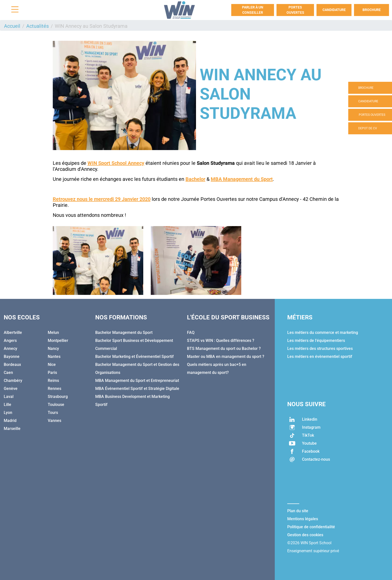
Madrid (10, 421)
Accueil (12, 26)
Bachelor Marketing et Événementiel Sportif (134, 357)
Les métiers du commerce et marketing (323, 333)
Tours (53, 413)
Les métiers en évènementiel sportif (320, 357)
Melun (53, 333)
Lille (7, 405)
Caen (8, 373)
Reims (53, 381)
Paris (52, 373)
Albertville (13, 333)
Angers (10, 341)
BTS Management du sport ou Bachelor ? (224, 349)
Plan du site (298, 511)
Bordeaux (12, 365)
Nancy (53, 349)
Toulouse (56, 405)
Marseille (12, 429)
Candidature (334, 10)
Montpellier (58, 341)
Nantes (54, 357)
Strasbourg (58, 397)
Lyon (8, 413)
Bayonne (12, 357)
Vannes (54, 421)
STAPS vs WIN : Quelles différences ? (221, 341)
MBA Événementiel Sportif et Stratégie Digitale (137, 389)
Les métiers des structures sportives (320, 349)
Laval (9, 397)
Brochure (372, 10)
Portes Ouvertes (295, 10)
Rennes (54, 389)
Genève (11, 389)
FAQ (191, 333)
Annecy (10, 349)
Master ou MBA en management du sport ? (226, 357)
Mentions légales (303, 519)
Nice (52, 365)
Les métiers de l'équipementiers (316, 341)
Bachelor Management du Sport (124, 333)
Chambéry (13, 381)
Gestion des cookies (305, 535)
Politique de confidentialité (311, 527)
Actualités (37, 26)
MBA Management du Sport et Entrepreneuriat (137, 381)
